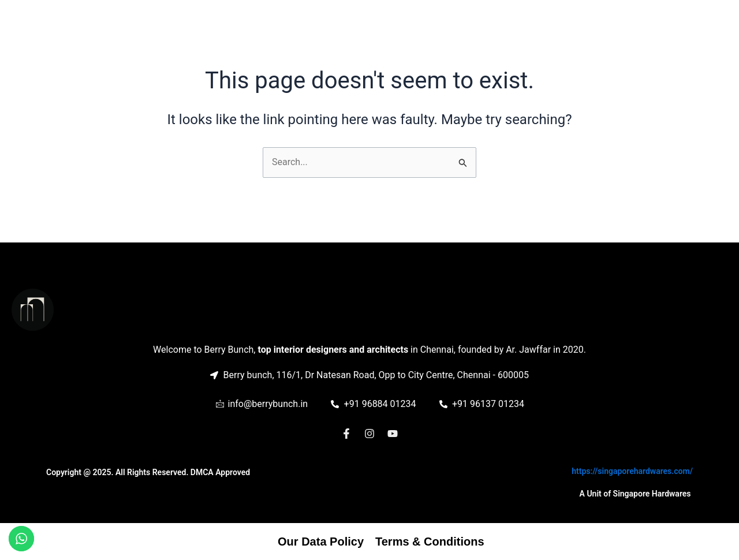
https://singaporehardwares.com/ (632, 471)
